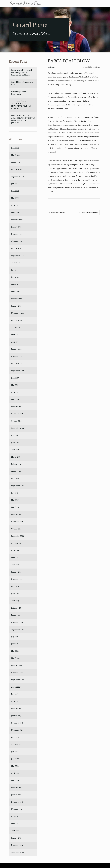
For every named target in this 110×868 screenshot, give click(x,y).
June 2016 (15, 550)
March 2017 (16, 507)
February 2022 (17, 220)
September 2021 (17, 256)
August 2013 (16, 687)
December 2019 (17, 356)
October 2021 (16, 248)
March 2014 (16, 658)
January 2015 (16, 615)
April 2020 (15, 342)
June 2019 (15, 378)
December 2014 (17, 622)
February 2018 (17, 464)
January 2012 (16, 795)
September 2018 (17, 428)
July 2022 (15, 184)
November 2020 (17, 313)
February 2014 (17, 665)
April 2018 (15, 450)
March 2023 (16, 155)
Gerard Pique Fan (25, 3)
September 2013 (17, 680)
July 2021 (15, 270)
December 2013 (17, 673)
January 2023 (16, 162)
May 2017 (15, 500)
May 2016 (15, 558)
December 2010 (17, 845)
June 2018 (15, 443)
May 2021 (15, 284)
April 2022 (15, 205)
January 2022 (16, 227)
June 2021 (15, 277)
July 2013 (15, 694)
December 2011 (17, 802)
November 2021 (17, 241)
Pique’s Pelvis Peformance (88, 213)
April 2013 (15, 701)
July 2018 (15, 435)
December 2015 (17, 579)
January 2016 (16, 572)
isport (52, 67)
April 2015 (15, 601)
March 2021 (16, 292)
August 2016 (16, 543)
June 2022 (15, 191)
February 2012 (17, 788)
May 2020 (15, 335)
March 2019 (16, 399)
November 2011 (17, 809)
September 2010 (18, 852)
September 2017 (17, 486)
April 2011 (15, 831)
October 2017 (16, 479)
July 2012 (15, 752)
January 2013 (16, 716)
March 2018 (16, 457)
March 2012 (16, 780)
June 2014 (15, 644)
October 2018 (16, 421)
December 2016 (17, 522)
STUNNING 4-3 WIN (57, 213)
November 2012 (17, 730)
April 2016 (15, 565)
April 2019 (15, 392)
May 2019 (15, 385)
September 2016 (17, 536)
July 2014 (15, 637)
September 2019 (17, 371)
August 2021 (16, 263)
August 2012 (16, 744)
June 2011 (15, 816)
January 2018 (16, 471)
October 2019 (16, 363)
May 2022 (15, 198)
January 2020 (16, 349)
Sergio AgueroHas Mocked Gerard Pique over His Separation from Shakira (22, 72)
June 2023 (15, 148)
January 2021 (16, 306)
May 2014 (15, 651)
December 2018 (17, 414)
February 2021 (17, 299)
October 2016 (16, 529)
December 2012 (17, 723)
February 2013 (17, 709)
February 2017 (17, 514)
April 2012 (15, 773)
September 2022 (18, 177)
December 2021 (17, 234)
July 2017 (15, 493)
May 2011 (15, 824)
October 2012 (16, 737)
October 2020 (17, 320)
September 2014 (17, 630)
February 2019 (17, 407)
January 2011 (16, 838)
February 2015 (17, 608)
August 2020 (16, 328)
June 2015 (15, 594)
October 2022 (16, 169)
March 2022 (16, 213)
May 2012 (15, 766)
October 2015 (16, 586)
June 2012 (15, 759)
